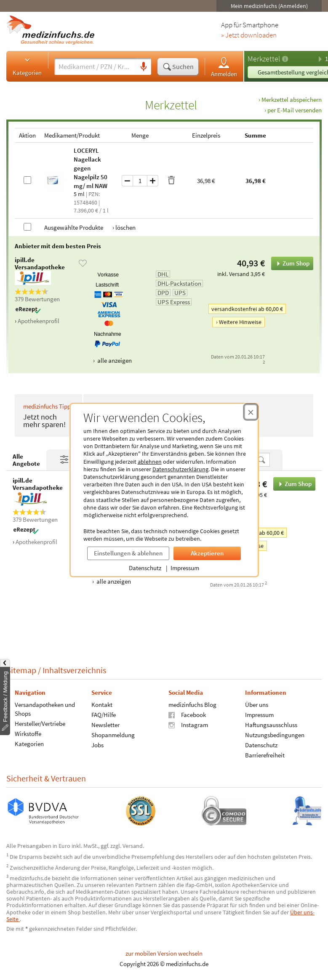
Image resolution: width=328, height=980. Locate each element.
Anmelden (224, 67)
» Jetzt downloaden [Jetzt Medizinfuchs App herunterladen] (249, 35)
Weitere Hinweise (240, 322)
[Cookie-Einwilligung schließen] (251, 412)
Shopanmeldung (113, 735)
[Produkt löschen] (171, 181)
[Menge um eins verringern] (127, 181)
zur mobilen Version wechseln (164, 953)
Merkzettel (264, 59)
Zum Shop (290, 263)
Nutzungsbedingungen (275, 735)
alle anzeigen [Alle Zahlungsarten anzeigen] (114, 360)
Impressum (185, 568)
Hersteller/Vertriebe (40, 724)
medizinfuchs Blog (192, 705)
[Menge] (140, 181)
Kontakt (102, 705)
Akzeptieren (207, 553)
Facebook (187, 715)
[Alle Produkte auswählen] (27, 227)
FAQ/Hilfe (104, 715)
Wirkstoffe (28, 734)
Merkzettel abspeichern (292, 100)
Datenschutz (145, 568)
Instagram (188, 725)
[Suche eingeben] (95, 66)
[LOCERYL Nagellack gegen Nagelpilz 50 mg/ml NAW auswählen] (27, 180)
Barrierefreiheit (265, 755)
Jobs (97, 745)
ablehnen (150, 462)
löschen (125, 227)
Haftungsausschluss (271, 725)
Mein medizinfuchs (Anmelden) (269, 6)
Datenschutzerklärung (180, 469)
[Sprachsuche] (144, 67)
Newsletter (105, 725)
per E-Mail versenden (295, 110)
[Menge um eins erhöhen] (153, 181)
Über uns (257, 705)
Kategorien (27, 66)
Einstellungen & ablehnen (128, 553)
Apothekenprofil (39, 321)
